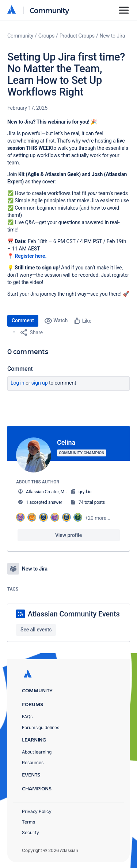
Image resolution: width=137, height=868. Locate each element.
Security (31, 832)
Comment (23, 320)
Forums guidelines (41, 727)
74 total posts (92, 502)
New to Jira (113, 36)
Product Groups (77, 36)
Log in (18, 383)
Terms (28, 822)
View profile (68, 535)
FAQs (27, 717)
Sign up (40, 383)
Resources (33, 762)
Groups (46, 36)
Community (50, 10)
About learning (37, 752)
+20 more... (98, 518)
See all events (36, 630)
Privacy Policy (37, 811)
